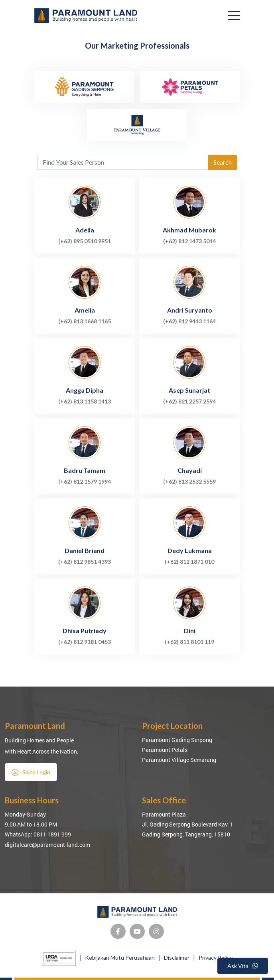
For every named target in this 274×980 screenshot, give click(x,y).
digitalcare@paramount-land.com (47, 845)
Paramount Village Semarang (179, 760)
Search (223, 162)
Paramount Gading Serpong (177, 740)
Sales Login (31, 772)
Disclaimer (177, 957)
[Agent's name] (123, 162)
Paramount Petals (165, 750)
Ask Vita (243, 966)
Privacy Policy (216, 957)
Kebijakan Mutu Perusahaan (120, 957)
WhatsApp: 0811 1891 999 (38, 834)
